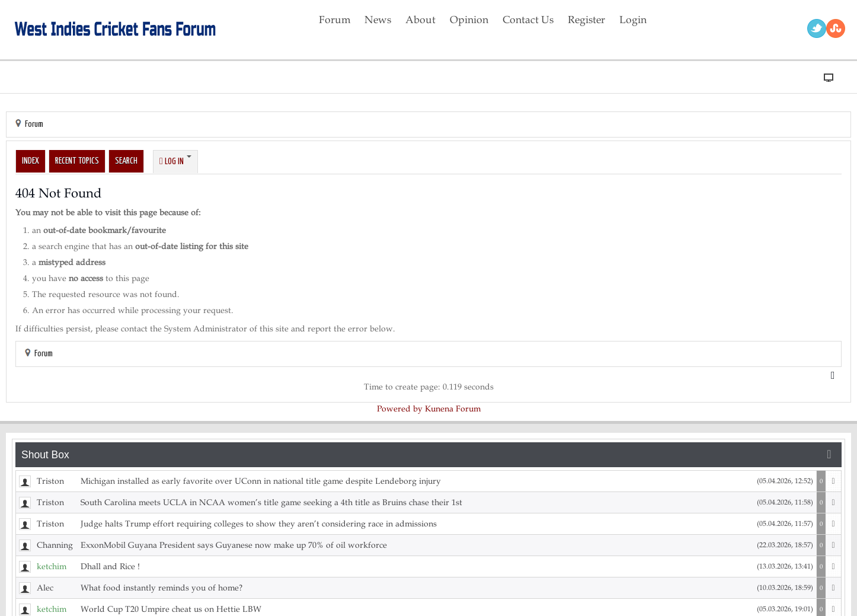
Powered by (400, 409)
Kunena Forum (453, 409)
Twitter (817, 28)
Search (126, 161)
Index (31, 161)
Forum (34, 124)
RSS (836, 28)
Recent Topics (77, 161)
